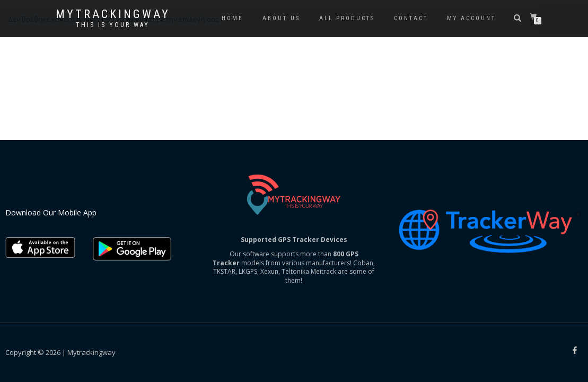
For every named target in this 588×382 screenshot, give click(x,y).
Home (232, 18)
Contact (411, 18)
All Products (347, 18)
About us (281, 18)
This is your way (113, 25)
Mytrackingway (113, 14)
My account (471, 18)
